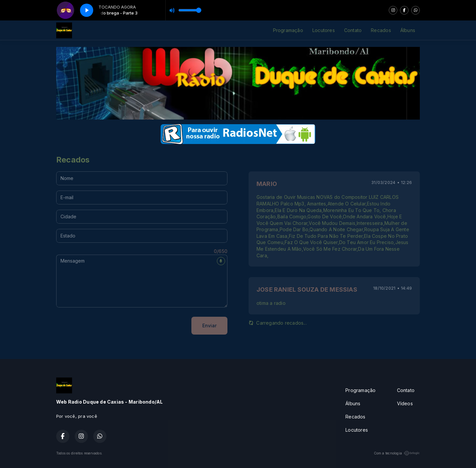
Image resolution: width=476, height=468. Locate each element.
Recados (381, 30)
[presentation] (106, 326)
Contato (353, 30)
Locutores (324, 30)
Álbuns (408, 30)
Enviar (209, 325)
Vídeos (405, 403)
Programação (288, 30)
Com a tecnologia (397, 453)
